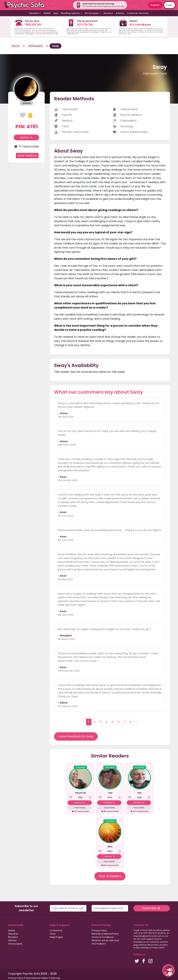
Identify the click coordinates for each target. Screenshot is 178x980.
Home (16, 46)
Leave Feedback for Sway (76, 736)
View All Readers (110, 876)
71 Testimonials (26, 147)
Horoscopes (15, 944)
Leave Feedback (27, 155)
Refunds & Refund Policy (105, 934)
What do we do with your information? (105, 942)
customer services (159, 942)
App (56, 13)
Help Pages (56, 937)
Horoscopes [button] (92, 13)
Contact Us (56, 930)
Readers (13, 937)
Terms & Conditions (103, 937)
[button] (168, 970)
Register (155, 5)
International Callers (37, 978)
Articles (120, 13)
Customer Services (138, 13)
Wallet (47, 13)
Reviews (108, 13)
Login (169, 5)
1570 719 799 (85, 25)
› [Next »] (136, 722)
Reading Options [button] (71, 13)
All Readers (36, 46)
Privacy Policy (99, 930)
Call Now (26, 137)
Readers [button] (34, 13)
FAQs (53, 934)
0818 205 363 (33, 25)
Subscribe (152, 908)
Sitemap (56, 978)
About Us (13, 934)
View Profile (80, 808)
